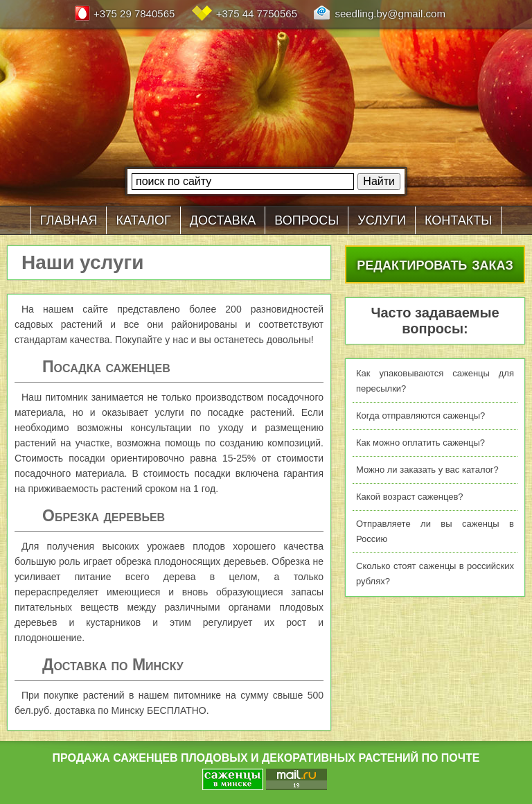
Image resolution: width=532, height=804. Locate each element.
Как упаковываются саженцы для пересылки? (435, 381)
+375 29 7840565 (134, 14)
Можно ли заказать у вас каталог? (427, 470)
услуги (382, 218)
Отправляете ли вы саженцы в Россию (435, 531)
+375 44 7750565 (257, 14)
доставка (223, 218)
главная (69, 218)
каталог (143, 218)
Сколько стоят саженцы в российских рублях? (435, 574)
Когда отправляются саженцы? (420, 416)
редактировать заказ (435, 263)
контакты (458, 218)
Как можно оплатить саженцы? (420, 443)
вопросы (307, 218)
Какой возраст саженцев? (410, 497)
